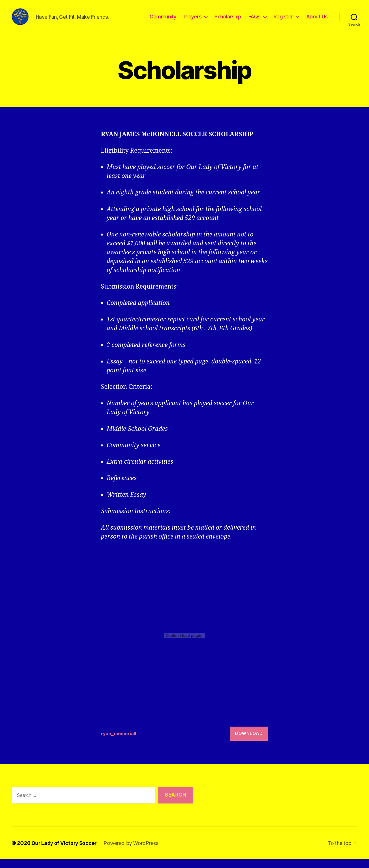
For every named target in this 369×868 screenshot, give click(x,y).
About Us (317, 21)
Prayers (193, 21)
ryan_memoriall (120, 742)
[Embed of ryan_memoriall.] (184, 644)
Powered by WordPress (133, 852)
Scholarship (228, 21)
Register (283, 21)
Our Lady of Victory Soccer (65, 852)
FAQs (255, 21)
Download (249, 742)
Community (163, 21)
